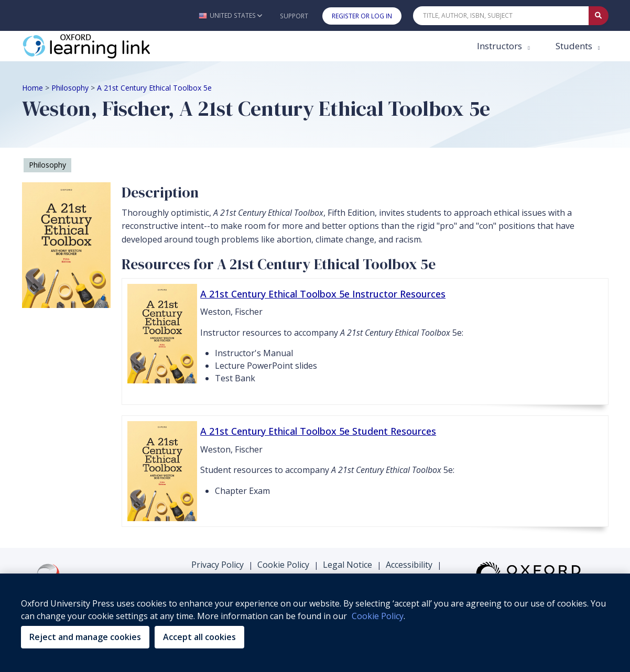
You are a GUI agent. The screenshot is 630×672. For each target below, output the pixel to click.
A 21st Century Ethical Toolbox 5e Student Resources (318, 431)
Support (294, 16)
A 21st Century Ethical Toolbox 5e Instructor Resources (323, 294)
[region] (315, 623)
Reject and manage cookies (85, 637)
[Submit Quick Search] (599, 16)
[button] (230, 15)
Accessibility (409, 565)
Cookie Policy (283, 565)
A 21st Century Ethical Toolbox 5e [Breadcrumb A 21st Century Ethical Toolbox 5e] (154, 88)
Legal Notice (347, 565)
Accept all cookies (199, 637)
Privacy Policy (218, 565)
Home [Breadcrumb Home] (32, 88)
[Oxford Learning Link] (101, 46)
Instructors (501, 46)
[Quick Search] (501, 16)
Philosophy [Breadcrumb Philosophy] (70, 88)
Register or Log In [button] (362, 16)
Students (575, 46)
